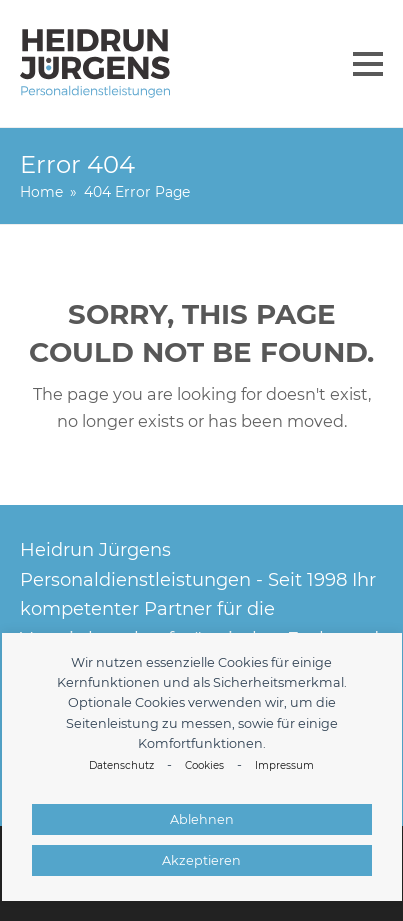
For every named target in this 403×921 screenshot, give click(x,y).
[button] (368, 64)
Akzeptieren (201, 860)
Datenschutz (121, 765)
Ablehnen (202, 819)
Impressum (284, 765)
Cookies (204, 765)
